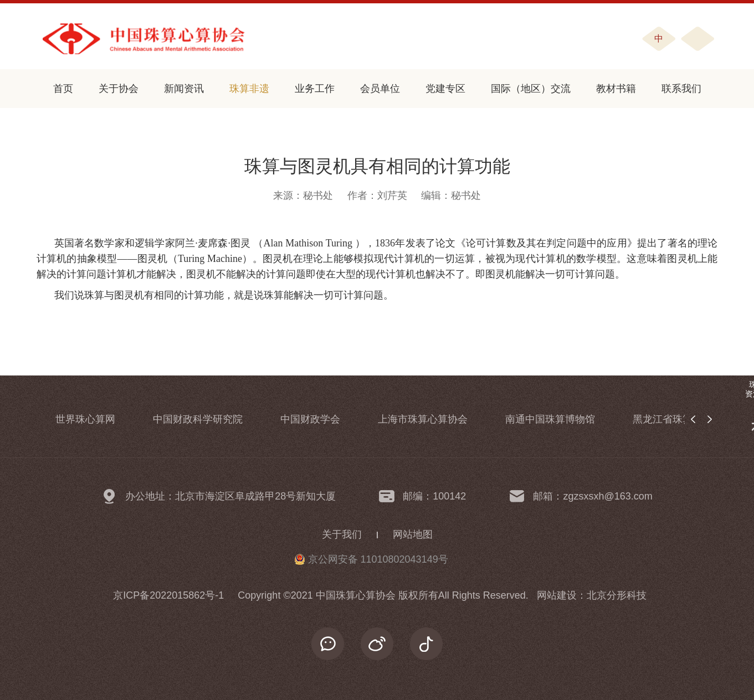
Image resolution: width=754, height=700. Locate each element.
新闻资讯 (184, 89)
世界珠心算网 (85, 419)
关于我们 (342, 534)
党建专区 (445, 89)
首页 (63, 89)
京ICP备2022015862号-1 (168, 595)
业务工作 (315, 89)
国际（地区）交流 (531, 89)
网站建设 (557, 595)
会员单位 (380, 89)
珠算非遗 (249, 89)
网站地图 (413, 534)
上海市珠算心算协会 (423, 419)
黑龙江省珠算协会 (673, 419)
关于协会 (119, 89)
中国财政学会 (310, 419)
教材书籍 (616, 89)
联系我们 (681, 89)
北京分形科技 (617, 595)
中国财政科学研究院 (198, 419)
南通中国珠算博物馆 (550, 419)
